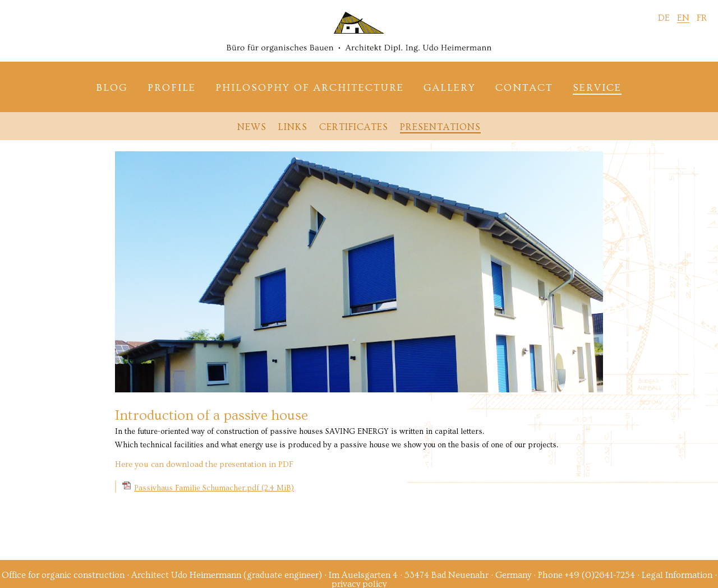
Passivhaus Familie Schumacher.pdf (214, 488)
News (252, 127)
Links (293, 127)
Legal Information (677, 575)
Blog (112, 88)
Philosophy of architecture (310, 88)
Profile (172, 88)
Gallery (450, 88)
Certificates (354, 127)
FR (702, 18)
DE (664, 18)
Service (597, 88)
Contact (524, 88)
